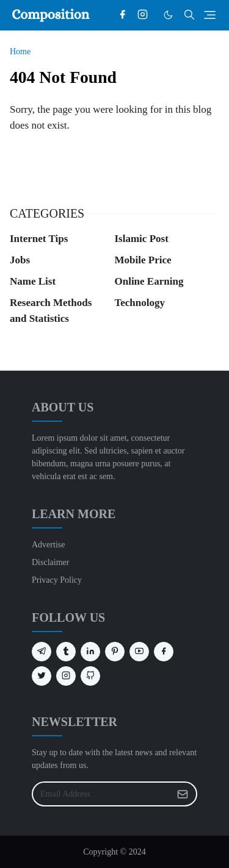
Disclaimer (50, 562)
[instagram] (143, 15)
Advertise (48, 545)
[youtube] (139, 652)
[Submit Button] (183, 794)
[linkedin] (90, 652)
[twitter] (42, 676)
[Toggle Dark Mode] (168, 15)
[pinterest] (115, 652)
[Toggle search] (189, 15)
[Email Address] (101, 794)
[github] (90, 676)
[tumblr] (66, 652)
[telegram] (42, 652)
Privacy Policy (57, 580)
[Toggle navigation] (210, 15)
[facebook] (122, 15)
